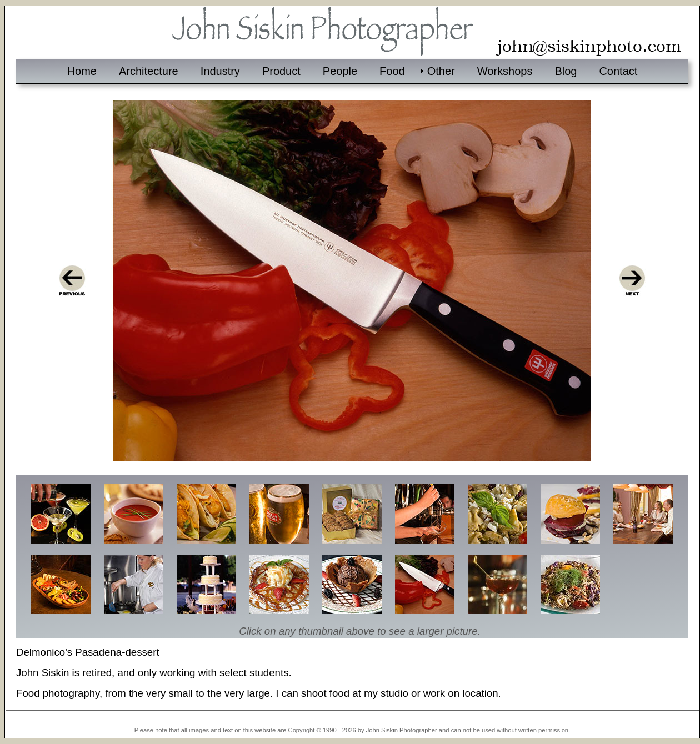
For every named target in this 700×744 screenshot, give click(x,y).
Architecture (149, 71)
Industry (220, 71)
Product (281, 71)
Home (82, 71)
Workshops (505, 71)
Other (441, 71)
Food (392, 71)
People (340, 71)
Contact (618, 71)
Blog (566, 71)
